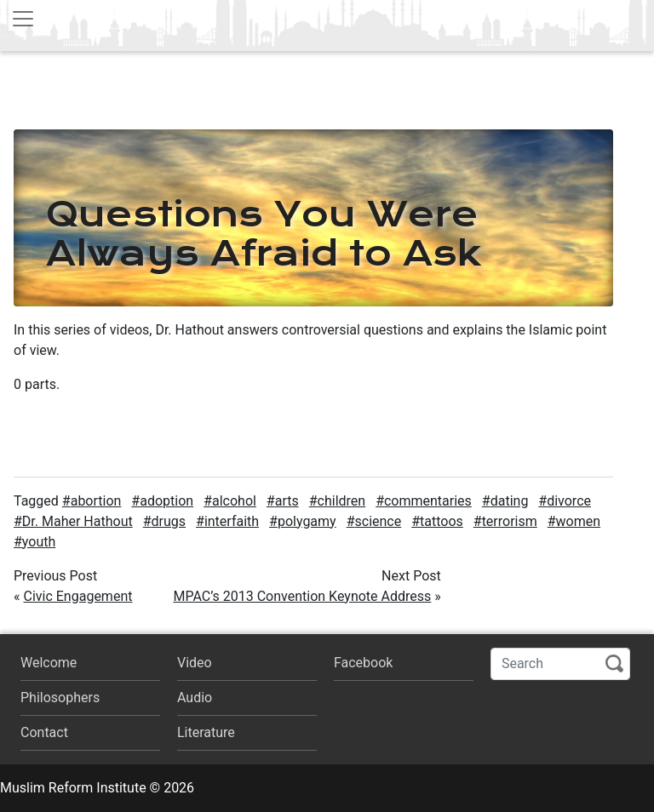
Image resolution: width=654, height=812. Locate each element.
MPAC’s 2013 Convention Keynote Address (302, 596)
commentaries (428, 501)
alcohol (234, 501)
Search (614, 663)
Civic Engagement (77, 596)
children (342, 501)
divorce (569, 501)
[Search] (560, 664)
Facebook (363, 663)
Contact (44, 732)
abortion (96, 501)
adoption (166, 501)
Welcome (49, 663)
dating (510, 501)
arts (287, 501)
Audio (195, 698)
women (579, 521)
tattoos (442, 521)
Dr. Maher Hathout (77, 521)
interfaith (232, 521)
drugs (169, 521)
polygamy (307, 521)
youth (39, 542)
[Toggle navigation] (23, 19)
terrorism (510, 521)
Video (195, 663)
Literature (206, 732)
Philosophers (60, 698)
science (379, 521)
